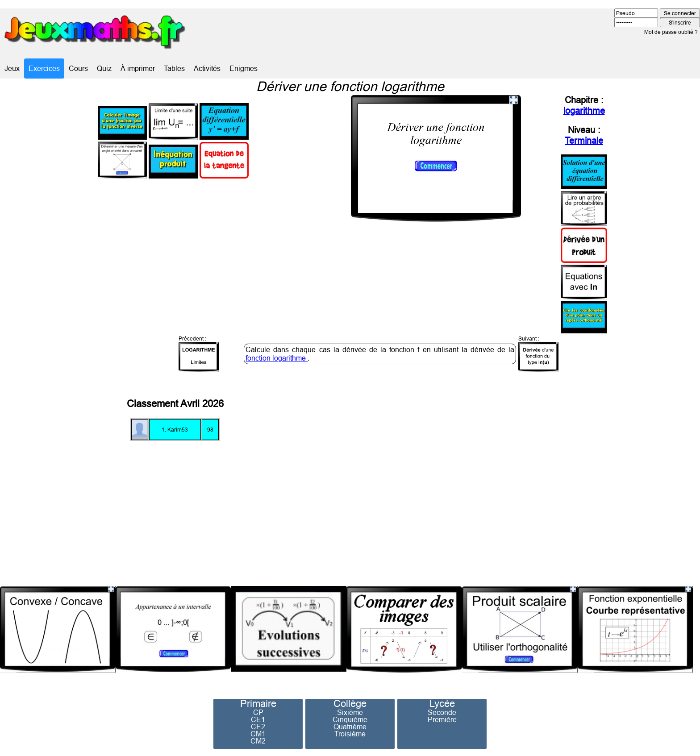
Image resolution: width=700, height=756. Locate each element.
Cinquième (350, 719)
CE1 (258, 719)
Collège (350, 704)
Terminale (584, 140)
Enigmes (244, 68)
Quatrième (350, 727)
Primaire (258, 704)
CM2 (258, 741)
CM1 (258, 734)
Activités (207, 68)
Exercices (44, 68)
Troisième (350, 734)
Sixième (350, 712)
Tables (174, 68)
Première (442, 719)
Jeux (12, 68)
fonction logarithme (277, 358)
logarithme (584, 110)
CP (258, 712)
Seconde (442, 712)
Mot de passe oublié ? (671, 32)
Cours (78, 68)
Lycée (442, 704)
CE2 (258, 727)
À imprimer (138, 68)
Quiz (104, 68)
